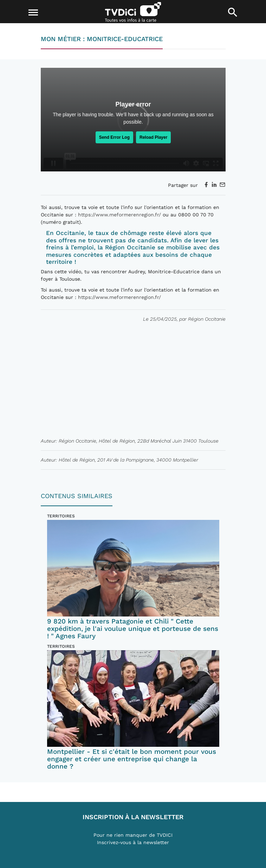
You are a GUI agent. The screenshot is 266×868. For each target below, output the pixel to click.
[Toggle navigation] (34, 13)
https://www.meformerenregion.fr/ (119, 215)
